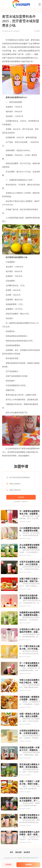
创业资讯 (27, 852)
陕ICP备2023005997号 (31, 858)
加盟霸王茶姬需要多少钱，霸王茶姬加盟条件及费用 (29, 816)
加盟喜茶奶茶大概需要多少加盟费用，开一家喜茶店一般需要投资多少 (29, 800)
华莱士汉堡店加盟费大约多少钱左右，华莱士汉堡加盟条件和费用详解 (29, 681)
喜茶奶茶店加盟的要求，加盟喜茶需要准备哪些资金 (29, 597)
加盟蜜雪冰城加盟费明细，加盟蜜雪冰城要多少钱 (29, 614)
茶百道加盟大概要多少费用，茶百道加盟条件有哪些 (29, 766)
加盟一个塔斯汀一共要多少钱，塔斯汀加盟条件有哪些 (29, 783)
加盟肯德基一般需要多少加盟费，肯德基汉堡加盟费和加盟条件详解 (29, 698)
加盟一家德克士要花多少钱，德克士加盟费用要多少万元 (29, 715)
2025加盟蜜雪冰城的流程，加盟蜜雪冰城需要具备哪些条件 (29, 529)
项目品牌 (18, 852)
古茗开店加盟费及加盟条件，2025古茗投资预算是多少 (29, 563)
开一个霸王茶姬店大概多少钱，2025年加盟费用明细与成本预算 (29, 648)
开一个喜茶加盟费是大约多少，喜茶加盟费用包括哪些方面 (29, 665)
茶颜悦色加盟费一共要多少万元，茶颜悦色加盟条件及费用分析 (29, 749)
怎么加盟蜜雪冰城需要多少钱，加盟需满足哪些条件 (29, 546)
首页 (11, 852)
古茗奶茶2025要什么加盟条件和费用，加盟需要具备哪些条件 (29, 631)
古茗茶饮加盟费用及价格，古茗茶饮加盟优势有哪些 (29, 732)
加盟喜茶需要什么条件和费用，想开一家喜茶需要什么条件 (29, 833)
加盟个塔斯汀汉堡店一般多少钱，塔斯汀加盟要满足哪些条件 (29, 580)
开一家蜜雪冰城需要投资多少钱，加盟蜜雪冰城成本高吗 (29, 513)
